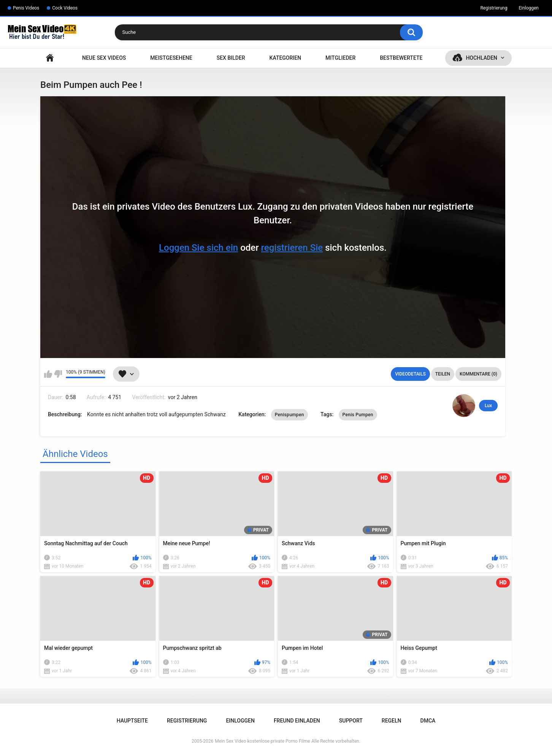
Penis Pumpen (358, 415)
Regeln (392, 721)
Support (351, 721)
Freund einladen (297, 721)
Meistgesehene (171, 58)
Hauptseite (50, 58)
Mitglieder (340, 58)
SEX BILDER (231, 58)
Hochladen (481, 58)
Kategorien (286, 58)
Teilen (443, 374)
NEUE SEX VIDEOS (104, 58)
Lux (488, 406)
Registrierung (494, 8)
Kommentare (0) (478, 374)
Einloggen (529, 8)
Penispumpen (289, 415)
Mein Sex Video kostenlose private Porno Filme (262, 741)
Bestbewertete (401, 58)
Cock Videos (65, 8)
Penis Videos (26, 8)
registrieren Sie (292, 248)
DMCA (428, 721)
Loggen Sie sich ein (198, 248)
